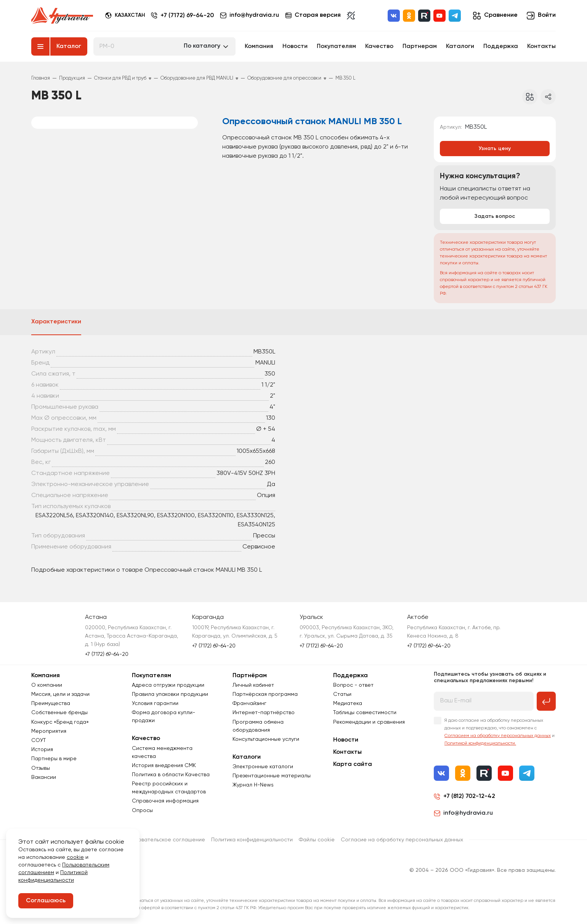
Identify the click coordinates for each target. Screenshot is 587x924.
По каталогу (202, 46)
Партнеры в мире (54, 759)
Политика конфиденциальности (252, 840)
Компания (259, 46)
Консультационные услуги (266, 739)
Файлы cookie (317, 840)
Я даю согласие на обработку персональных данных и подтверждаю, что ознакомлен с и (500, 732)
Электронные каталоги (263, 767)
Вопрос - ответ (353, 685)
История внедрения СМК (164, 766)
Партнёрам (250, 676)
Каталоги (460, 46)
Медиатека (348, 703)
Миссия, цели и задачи (60, 694)
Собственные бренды (59, 713)
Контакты (541, 46)
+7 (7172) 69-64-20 (187, 16)
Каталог (69, 46)
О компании (47, 685)
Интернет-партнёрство (264, 713)
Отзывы (41, 768)
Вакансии (44, 777)
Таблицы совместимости (365, 713)
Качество (379, 46)
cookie (75, 857)
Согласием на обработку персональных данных (498, 736)
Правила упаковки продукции (170, 694)
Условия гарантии (155, 703)
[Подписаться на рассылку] (546, 701)
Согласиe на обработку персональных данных (402, 840)
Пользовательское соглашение (164, 840)
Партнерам (420, 46)
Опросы (142, 810)
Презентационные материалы (272, 776)
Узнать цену (495, 149)
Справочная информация (165, 801)
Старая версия (313, 15)
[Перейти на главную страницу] (62, 16)
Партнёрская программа (265, 694)
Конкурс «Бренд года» (60, 722)
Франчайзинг (249, 703)
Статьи (342, 694)
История (42, 750)
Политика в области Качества (171, 775)
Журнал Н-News (253, 785)
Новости (295, 46)
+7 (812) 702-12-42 (469, 796)
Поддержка (501, 46)
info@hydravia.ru (463, 813)
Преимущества (51, 703)
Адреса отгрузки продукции (168, 685)
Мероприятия (49, 731)
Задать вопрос (495, 216)
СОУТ (38, 740)
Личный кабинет (253, 685)
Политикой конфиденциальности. (480, 743)
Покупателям (336, 46)
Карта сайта (353, 764)
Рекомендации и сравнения (369, 722)
